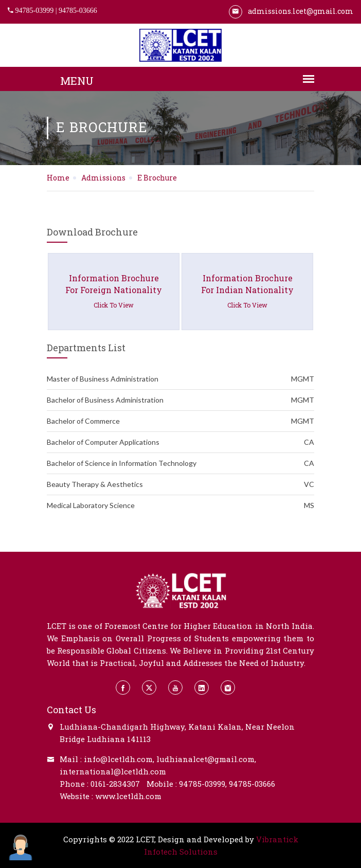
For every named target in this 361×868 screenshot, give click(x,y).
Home (58, 178)
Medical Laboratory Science (180, 505)
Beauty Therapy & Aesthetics (180, 484)
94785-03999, (203, 784)
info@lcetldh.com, (119, 759)
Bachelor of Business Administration (180, 400)
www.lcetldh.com (128, 796)
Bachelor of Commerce (180, 421)
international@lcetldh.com (113, 771)
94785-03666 (78, 10)
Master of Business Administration (180, 379)
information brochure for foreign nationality (114, 291)
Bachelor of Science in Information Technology (180, 463)
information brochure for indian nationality (247, 291)
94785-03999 (35, 10)
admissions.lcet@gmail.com (291, 11)
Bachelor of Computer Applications (180, 442)
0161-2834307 (115, 784)
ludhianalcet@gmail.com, (206, 759)
